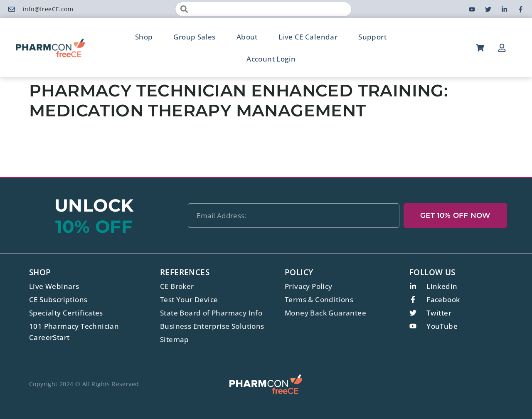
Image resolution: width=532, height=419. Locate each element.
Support (372, 37)
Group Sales (194, 37)
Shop (144, 37)
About (247, 37)
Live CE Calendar (308, 37)
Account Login (271, 59)
